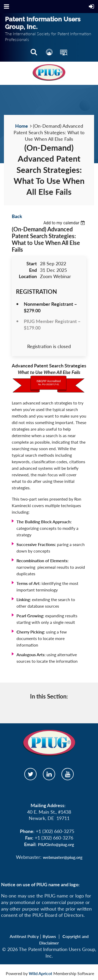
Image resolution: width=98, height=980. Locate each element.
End (33, 270)
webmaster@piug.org (63, 857)
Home (22, 126)
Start (32, 263)
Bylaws (49, 936)
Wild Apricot (41, 973)
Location (28, 276)
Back (17, 216)
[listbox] (65, 223)
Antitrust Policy (24, 936)
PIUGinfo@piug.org (56, 844)
